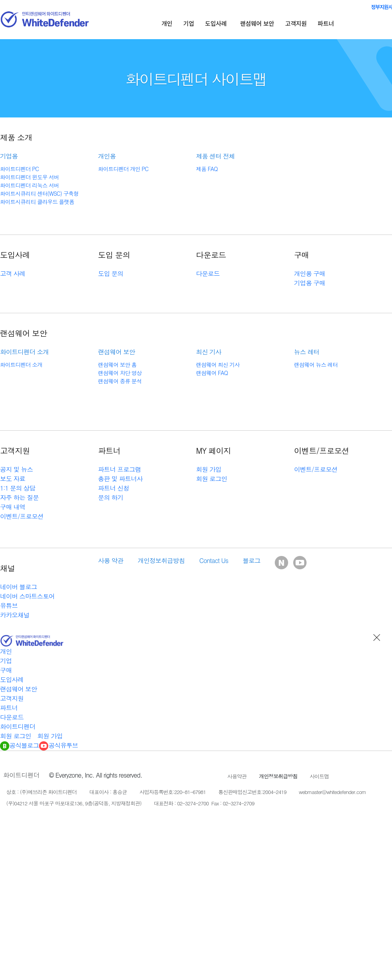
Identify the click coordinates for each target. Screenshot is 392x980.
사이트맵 (319, 776)
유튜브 (9, 606)
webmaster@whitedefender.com (332, 792)
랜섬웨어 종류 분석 (120, 381)
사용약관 (237, 776)
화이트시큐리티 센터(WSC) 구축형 (39, 193)
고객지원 (296, 23)
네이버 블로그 (18, 587)
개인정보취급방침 (278, 776)
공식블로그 (19, 745)
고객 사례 (13, 273)
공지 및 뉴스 (16, 469)
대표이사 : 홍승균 (108, 792)
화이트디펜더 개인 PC (123, 169)
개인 (167, 23)
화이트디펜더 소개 (21, 365)
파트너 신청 (113, 488)
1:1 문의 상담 (18, 488)
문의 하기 (111, 497)
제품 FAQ (207, 169)
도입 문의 (111, 273)
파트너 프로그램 (119, 469)
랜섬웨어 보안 (257, 23)
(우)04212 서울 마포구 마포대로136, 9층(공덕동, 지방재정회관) (74, 803)
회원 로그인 (211, 479)
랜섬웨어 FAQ (212, 373)
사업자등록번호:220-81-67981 (173, 792)
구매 (6, 670)
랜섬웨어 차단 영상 (120, 373)
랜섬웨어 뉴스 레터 (316, 365)
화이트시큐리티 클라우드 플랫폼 (37, 202)
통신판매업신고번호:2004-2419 (252, 792)
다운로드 (208, 273)
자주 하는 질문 (19, 497)
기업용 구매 (309, 283)
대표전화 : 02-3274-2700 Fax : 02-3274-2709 (204, 803)
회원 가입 (209, 469)
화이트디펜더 (18, 726)
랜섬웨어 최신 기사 (218, 365)
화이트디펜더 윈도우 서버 (29, 177)
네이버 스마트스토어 (27, 596)
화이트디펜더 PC (19, 169)
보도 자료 (13, 479)
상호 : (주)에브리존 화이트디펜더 (42, 792)
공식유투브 (58, 745)
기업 (189, 23)
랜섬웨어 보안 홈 (117, 365)
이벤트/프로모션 (22, 516)
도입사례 (216, 23)
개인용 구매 (309, 273)
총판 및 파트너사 (120, 479)
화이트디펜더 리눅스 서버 (29, 185)
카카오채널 (15, 615)
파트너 (326, 23)
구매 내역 (13, 507)
